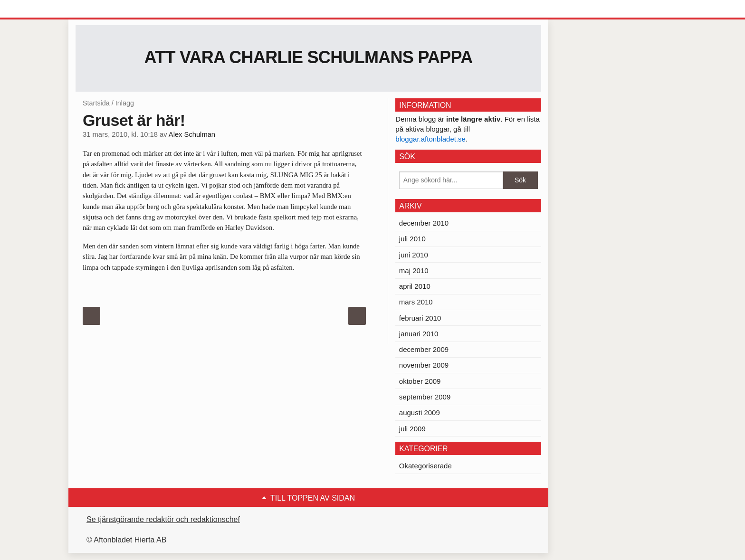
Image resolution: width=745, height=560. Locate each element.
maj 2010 (414, 271)
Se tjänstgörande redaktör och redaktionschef (163, 519)
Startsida (96, 103)
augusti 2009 (420, 413)
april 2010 (415, 286)
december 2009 (424, 349)
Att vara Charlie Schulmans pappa (309, 57)
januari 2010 (419, 334)
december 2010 (424, 223)
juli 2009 (412, 429)
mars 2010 (416, 302)
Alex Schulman (192, 134)
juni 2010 (414, 255)
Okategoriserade (425, 466)
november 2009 (424, 365)
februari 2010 (420, 318)
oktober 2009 (420, 381)
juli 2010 (412, 239)
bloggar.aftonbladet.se (430, 139)
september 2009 (425, 397)
